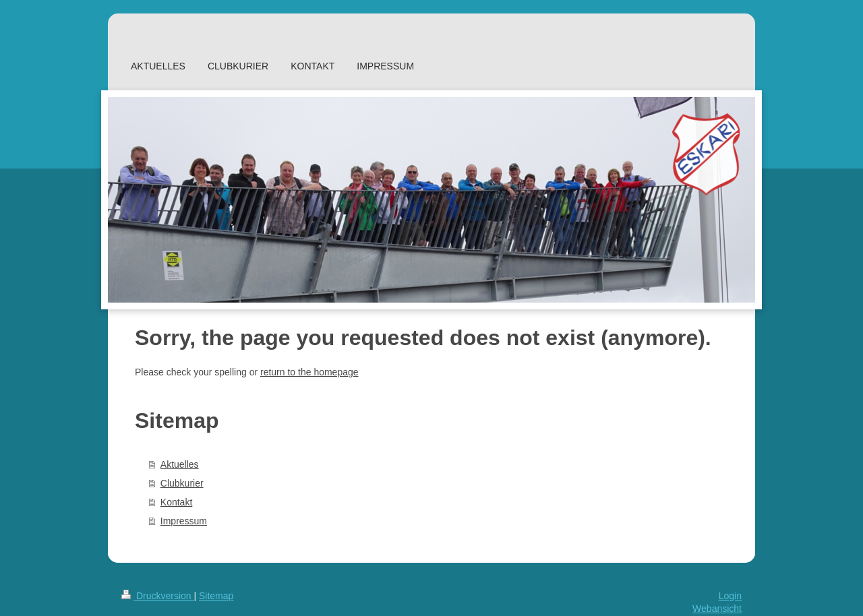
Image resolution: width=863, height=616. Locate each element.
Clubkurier (182, 483)
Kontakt (176, 502)
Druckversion (157, 596)
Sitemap (216, 596)
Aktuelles (180, 464)
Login (730, 596)
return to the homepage (309, 372)
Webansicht (717, 609)
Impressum (184, 521)
